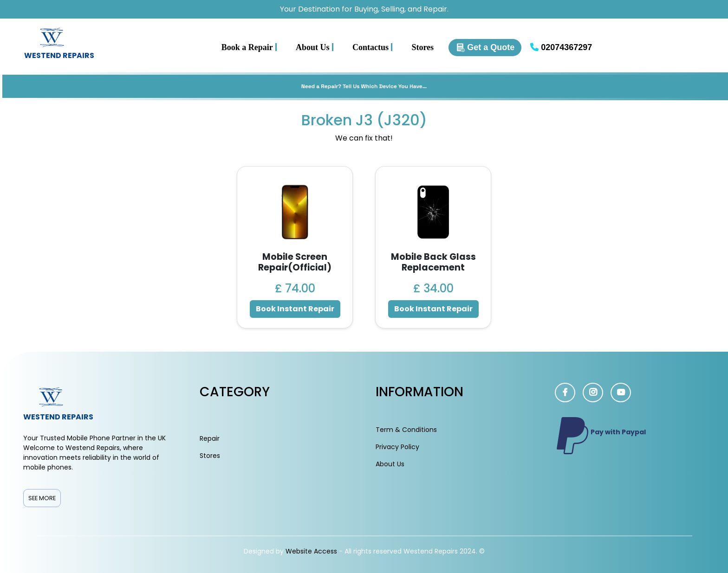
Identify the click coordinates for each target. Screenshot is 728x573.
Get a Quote (485, 48)
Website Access (312, 551)
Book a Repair (249, 47)
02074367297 (561, 47)
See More (42, 498)
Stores (422, 47)
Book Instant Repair (295, 309)
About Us (315, 47)
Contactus (373, 47)
